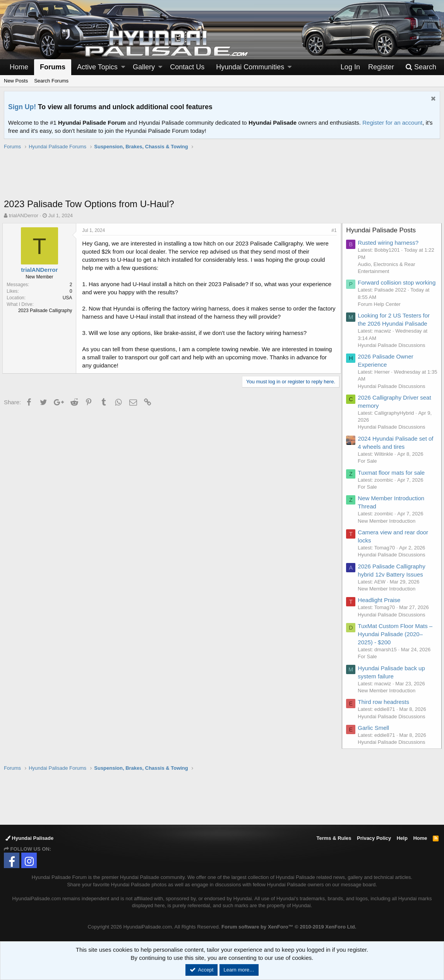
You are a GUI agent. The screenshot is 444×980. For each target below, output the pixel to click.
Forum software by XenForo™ (289, 927)
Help (402, 838)
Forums (53, 67)
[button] (123, 67)
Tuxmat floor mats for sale (393, 481)
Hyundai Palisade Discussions (393, 353)
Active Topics (97, 67)
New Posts (16, 81)
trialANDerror (24, 215)
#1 (333, 230)
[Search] (421, 67)
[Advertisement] (222, 178)
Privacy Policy (374, 838)
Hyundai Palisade (29, 838)
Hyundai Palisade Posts (382, 230)
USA (69, 298)
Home (19, 67)
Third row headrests (385, 710)
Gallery (144, 67)
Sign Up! (22, 107)
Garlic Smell (375, 736)
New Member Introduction (388, 529)
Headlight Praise (381, 608)
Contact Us (187, 67)
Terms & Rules (334, 838)
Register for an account (392, 123)
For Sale (369, 469)
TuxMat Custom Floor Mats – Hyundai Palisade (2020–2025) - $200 (397, 642)
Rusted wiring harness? (390, 243)
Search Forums (51, 81)
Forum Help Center (381, 312)
